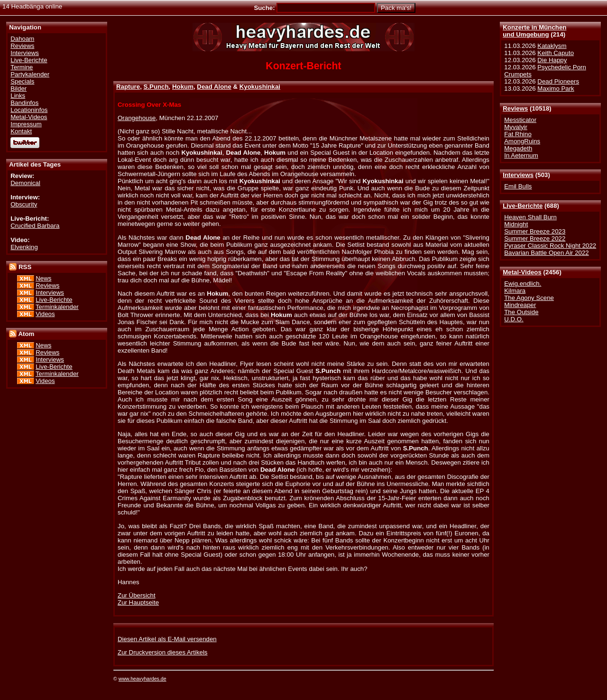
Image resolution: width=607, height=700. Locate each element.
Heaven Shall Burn (530, 217)
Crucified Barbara (35, 226)
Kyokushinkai (260, 87)
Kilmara (515, 291)
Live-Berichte (523, 206)
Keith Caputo (556, 53)
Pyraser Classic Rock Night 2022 (550, 246)
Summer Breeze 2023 (535, 231)
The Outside (521, 312)
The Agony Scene (529, 298)
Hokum (183, 87)
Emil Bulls (518, 186)
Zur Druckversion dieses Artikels (162, 652)
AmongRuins (522, 141)
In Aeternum (521, 155)
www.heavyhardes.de (143, 679)
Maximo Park (556, 89)
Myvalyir (516, 127)
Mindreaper (520, 305)
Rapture (128, 87)
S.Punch (156, 87)
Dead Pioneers (558, 81)
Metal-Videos (522, 272)
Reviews (515, 108)
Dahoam (22, 39)
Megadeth (518, 148)
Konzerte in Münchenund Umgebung (534, 31)
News (43, 278)
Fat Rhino (518, 134)
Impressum (26, 124)
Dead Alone (214, 87)
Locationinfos (29, 110)
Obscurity (24, 204)
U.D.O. (514, 319)
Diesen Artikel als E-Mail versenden (167, 639)
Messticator (520, 120)
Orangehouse (137, 118)
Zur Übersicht (137, 595)
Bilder (18, 89)
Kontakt (21, 131)
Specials (22, 81)
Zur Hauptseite (138, 602)
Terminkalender (57, 307)
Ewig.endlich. (523, 284)
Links (18, 96)
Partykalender (30, 74)
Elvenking (24, 247)
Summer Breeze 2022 (535, 238)
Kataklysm (552, 46)
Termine (22, 67)
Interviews (518, 175)
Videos (45, 314)
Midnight (516, 224)
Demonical (25, 183)
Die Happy (552, 60)
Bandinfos (24, 103)
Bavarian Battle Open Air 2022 (546, 253)
